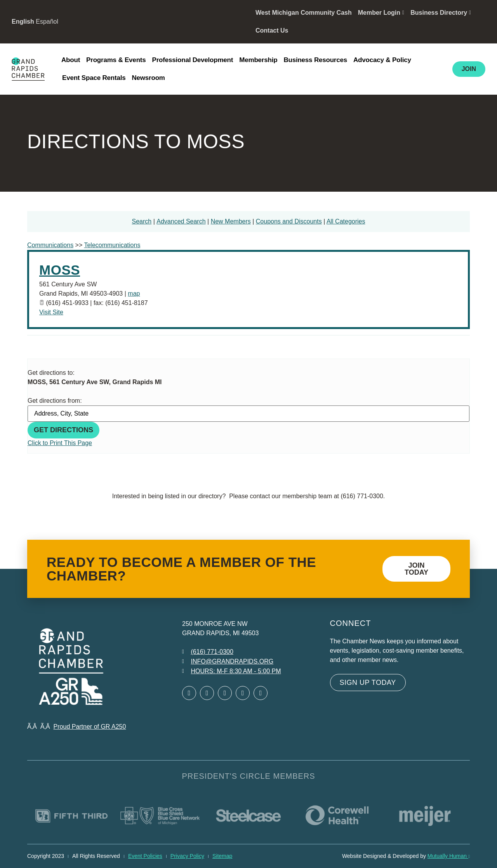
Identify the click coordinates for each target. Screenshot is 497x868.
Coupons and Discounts (289, 221)
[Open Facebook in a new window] (189, 693)
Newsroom (148, 78)
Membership (258, 60)
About (71, 60)
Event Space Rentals (94, 78)
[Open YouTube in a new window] (261, 693)
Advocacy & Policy (382, 60)
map (134, 294)
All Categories (346, 221)
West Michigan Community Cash (304, 13)
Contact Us (272, 30)
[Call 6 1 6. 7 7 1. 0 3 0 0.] (208, 652)
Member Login (381, 13)
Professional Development (193, 60)
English (23, 22)
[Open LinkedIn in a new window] (225, 693)
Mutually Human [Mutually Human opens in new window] (449, 856)
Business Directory (441, 13)
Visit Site (51, 312)
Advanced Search (181, 221)
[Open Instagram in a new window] (243, 693)
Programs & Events (116, 60)
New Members (231, 221)
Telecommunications (112, 245)
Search (142, 221)
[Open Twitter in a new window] (207, 693)
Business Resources (315, 60)
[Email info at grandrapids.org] (228, 662)
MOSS (60, 270)
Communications (50, 245)
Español (47, 22)
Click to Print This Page (60, 443)
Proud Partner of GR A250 (90, 727)
